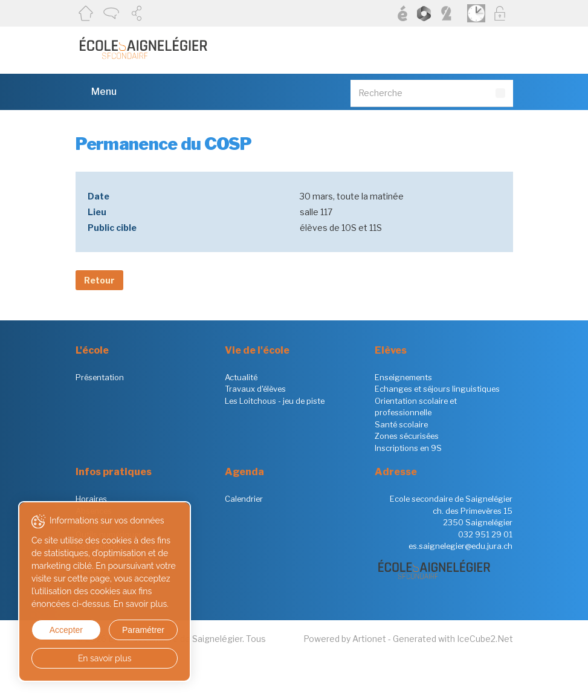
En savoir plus (104, 658)
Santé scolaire (401, 424)
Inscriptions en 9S (408, 448)
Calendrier (244, 499)
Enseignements (403, 377)
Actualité (241, 377)
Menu (96, 91)
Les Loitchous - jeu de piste (275, 401)
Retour (99, 280)
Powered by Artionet (345, 639)
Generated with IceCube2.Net (453, 639)
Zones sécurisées (407, 436)
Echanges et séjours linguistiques (437, 389)
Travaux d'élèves (255, 389)
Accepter (66, 630)
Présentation (100, 377)
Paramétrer (142, 630)
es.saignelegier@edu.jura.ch (460, 546)
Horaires (91, 499)
